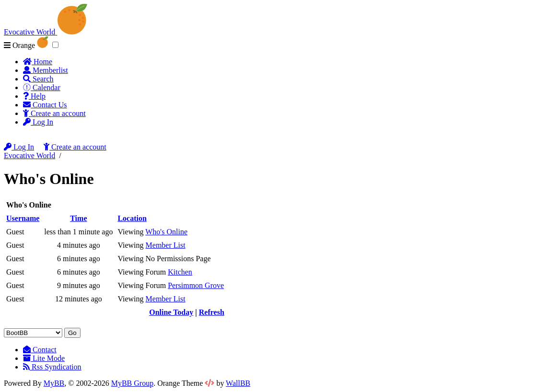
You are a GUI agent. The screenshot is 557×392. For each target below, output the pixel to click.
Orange (26, 45)
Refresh (212, 312)
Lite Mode (44, 358)
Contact (40, 350)
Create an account (54, 113)
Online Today (171, 312)
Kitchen (180, 272)
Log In (38, 122)
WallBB (238, 383)
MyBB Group (132, 383)
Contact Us (45, 105)
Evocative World (29, 156)
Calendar (42, 87)
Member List (166, 245)
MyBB (54, 383)
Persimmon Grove (196, 285)
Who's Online (166, 232)
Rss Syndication (52, 367)
